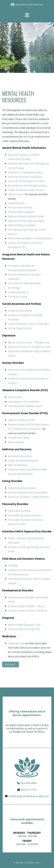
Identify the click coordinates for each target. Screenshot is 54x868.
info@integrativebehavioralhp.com (29, 796)
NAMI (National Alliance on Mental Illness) (30, 238)
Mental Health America (20, 207)
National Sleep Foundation (22, 225)
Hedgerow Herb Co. (19, 292)
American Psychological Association (26, 181)
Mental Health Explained (21, 212)
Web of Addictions (18, 465)
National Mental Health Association (26, 221)
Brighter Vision (34, 863)
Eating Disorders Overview (22, 488)
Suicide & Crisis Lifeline (20, 311)
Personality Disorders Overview (25, 515)
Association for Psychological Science (27, 185)
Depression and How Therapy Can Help (29, 347)
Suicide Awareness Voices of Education (29, 324)
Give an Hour (15, 194)
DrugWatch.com (16, 643)
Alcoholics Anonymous (20, 456)
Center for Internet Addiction (23, 461)
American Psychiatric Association (25, 177)
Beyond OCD (15, 397)
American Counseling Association (25, 172)
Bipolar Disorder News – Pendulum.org (29, 342)
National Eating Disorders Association (28, 492)
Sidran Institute (16, 442)
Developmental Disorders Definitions (28, 611)
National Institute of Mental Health (26, 216)
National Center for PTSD (21, 420)
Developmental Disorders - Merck (26, 606)
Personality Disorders (19, 511)
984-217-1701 (29, 790)
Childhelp (13, 565)
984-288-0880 (29, 783)
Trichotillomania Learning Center (25, 406)
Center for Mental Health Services (26, 190)
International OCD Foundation (24, 402)
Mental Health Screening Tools (24, 629)
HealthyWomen (16, 203)
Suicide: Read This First (20, 328)
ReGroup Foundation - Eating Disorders (29, 497)
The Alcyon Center (18, 296)
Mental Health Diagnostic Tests (24, 625)
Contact (11, 664)
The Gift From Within (19, 438)
